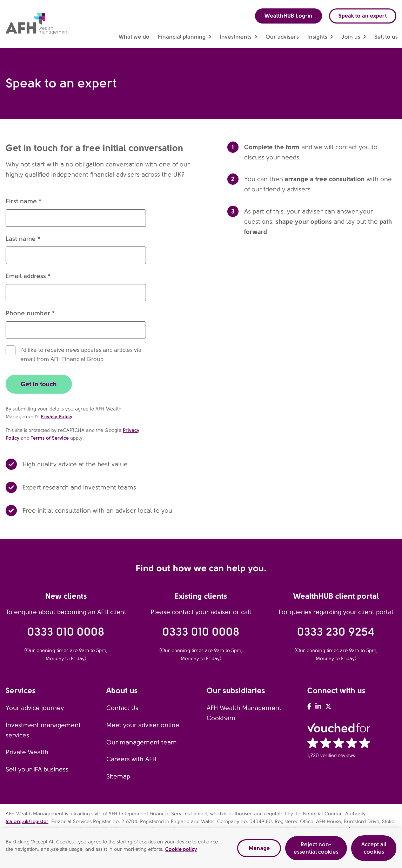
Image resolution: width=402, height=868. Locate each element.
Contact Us (122, 708)
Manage (259, 848)
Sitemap (118, 776)
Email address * (28, 276)
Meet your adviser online (143, 725)
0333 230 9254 (336, 632)
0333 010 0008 (66, 632)
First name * (24, 201)
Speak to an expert (363, 16)
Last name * (23, 239)
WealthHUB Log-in (289, 16)
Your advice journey (35, 708)
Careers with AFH (131, 759)
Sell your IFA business (37, 769)
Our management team (142, 742)
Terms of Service (50, 438)
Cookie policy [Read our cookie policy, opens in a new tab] (181, 849)
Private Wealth (27, 752)
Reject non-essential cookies (316, 848)
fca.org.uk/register (27, 821)
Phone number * (30, 313)
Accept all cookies (374, 848)
